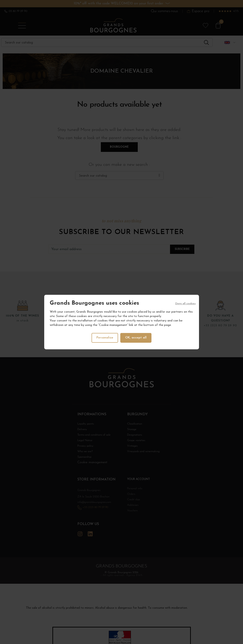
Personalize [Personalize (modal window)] (105, 338)
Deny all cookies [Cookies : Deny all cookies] (186, 304)
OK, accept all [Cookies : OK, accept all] (136, 338)
